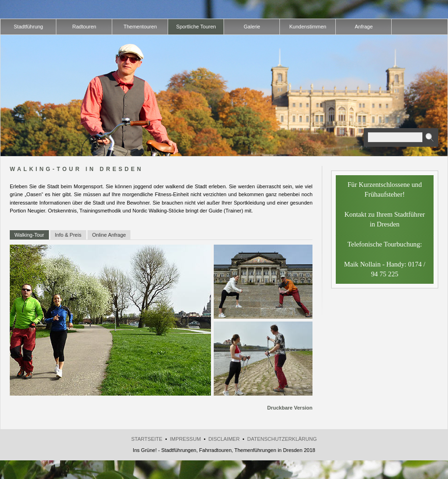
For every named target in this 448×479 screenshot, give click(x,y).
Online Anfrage (109, 235)
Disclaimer (224, 439)
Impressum (186, 439)
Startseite (147, 439)
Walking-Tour (29, 235)
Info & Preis (68, 235)
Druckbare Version (290, 408)
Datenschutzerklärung (282, 439)
